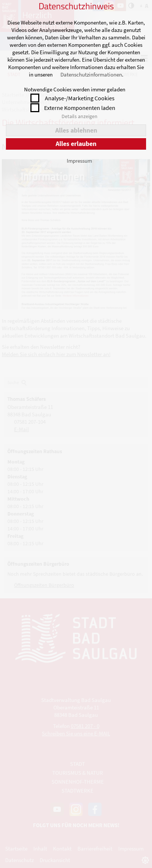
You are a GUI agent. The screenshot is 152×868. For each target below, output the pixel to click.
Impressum (79, 161)
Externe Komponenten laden (80, 108)
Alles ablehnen (76, 130)
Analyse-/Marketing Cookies (80, 98)
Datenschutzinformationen (91, 74)
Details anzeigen (80, 116)
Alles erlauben (76, 144)
